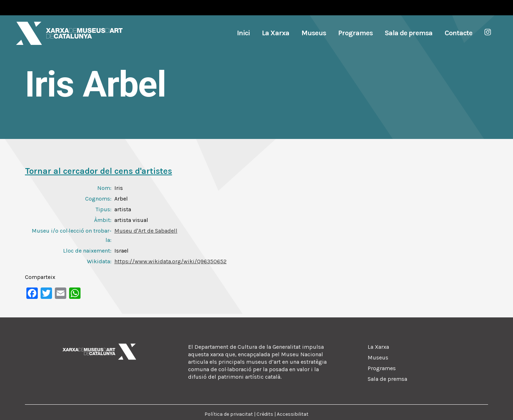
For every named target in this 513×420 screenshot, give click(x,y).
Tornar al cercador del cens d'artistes (99, 171)
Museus (378, 357)
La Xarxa (378, 347)
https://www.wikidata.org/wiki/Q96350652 (170, 261)
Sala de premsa (387, 379)
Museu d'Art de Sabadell (146, 231)
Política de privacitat (229, 414)
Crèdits (265, 414)
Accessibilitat (293, 414)
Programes (382, 368)
